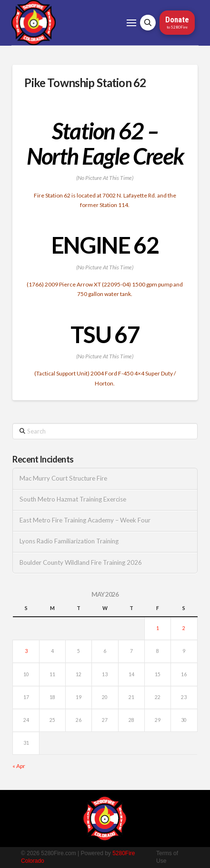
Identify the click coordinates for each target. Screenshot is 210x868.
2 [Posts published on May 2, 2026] (184, 628)
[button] (131, 23)
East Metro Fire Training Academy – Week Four (85, 520)
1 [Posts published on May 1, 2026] (158, 628)
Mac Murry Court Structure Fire (63, 478)
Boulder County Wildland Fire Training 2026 (81, 563)
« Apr (19, 766)
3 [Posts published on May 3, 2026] (26, 651)
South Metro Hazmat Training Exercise (73, 499)
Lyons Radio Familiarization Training (69, 541)
